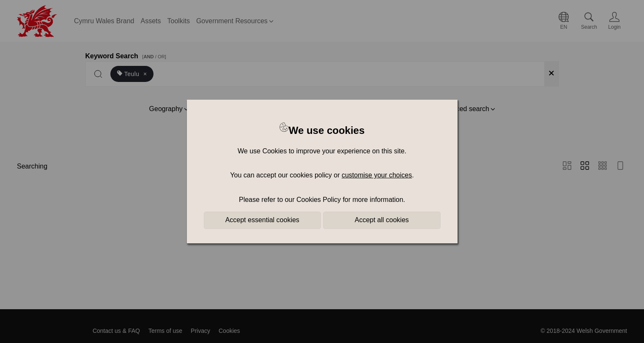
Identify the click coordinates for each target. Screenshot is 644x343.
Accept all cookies (382, 220)
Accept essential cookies (262, 220)
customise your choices (377, 175)
